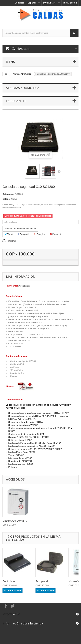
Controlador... (10, 581)
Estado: (6, 199)
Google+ (40, 234)
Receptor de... (43, 581)
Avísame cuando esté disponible (20, 229)
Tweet (9, 234)
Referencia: (8, 194)
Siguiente (59, 172)
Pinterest (55, 234)
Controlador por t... (13, 521)
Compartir (24, 234)
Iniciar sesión (70, 3)
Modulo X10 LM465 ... (48, 521)
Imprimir (12, 241)
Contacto (19, 3)
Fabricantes (16, 101)
